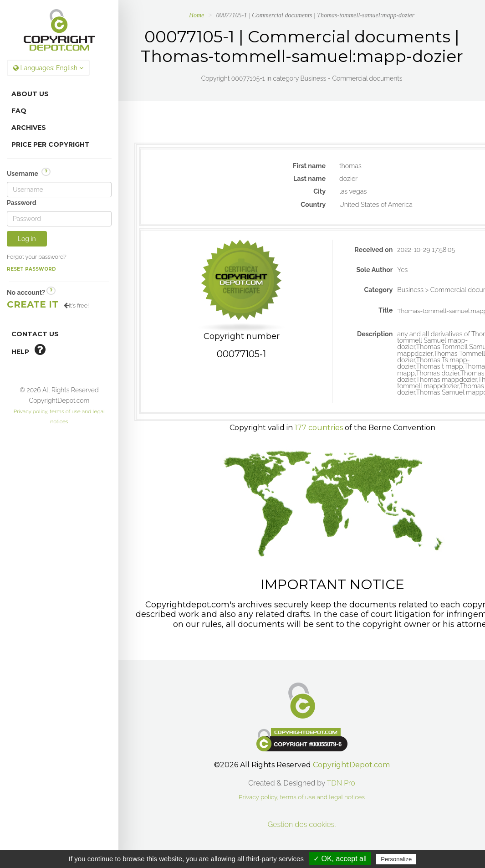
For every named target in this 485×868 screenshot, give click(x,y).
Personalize (396, 859)
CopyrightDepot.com (351, 765)
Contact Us (35, 334)
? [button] (46, 172)
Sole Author (374, 270)
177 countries (319, 428)
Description (375, 334)
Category (378, 290)
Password (22, 203)
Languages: (48, 68)
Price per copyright (51, 144)
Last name (309, 179)
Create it (33, 304)
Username (29, 173)
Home (197, 15)
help (28, 349)
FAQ (19, 111)
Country (313, 205)
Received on (373, 250)
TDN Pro (341, 783)
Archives (29, 128)
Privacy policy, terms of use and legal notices (302, 797)
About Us (30, 94)
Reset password (31, 269)
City (319, 191)
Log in (27, 239)
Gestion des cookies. (302, 824)
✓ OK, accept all (340, 859)
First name (309, 166)
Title (385, 310)
